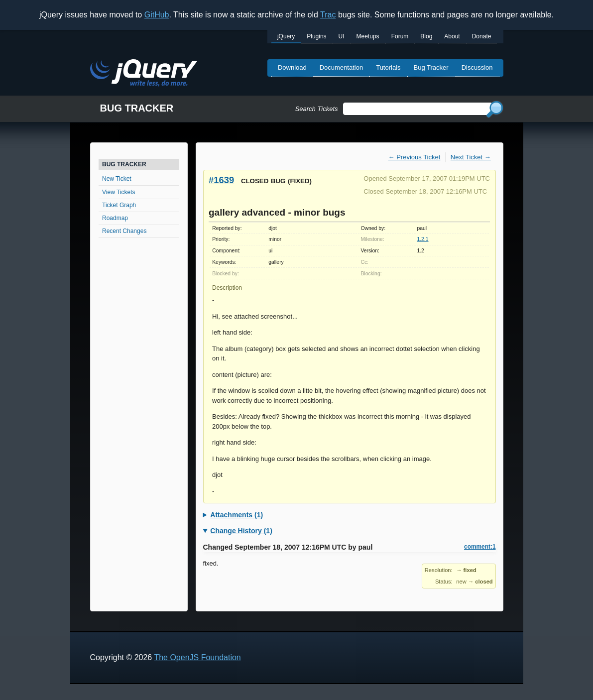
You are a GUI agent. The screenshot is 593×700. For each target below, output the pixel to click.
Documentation (341, 67)
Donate (482, 36)
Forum (400, 36)
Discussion (477, 67)
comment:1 (480, 547)
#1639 (221, 180)
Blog (426, 36)
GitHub (157, 15)
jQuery (286, 36)
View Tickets (119, 192)
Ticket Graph (119, 205)
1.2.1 (422, 239)
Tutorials (388, 67)
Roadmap (115, 218)
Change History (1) (241, 531)
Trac (328, 15)
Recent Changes (124, 231)
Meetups (368, 36)
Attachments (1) (237, 515)
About (452, 36)
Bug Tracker (431, 67)
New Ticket (117, 179)
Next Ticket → (471, 157)
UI (342, 36)
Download (292, 67)
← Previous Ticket (415, 157)
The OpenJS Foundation (197, 657)
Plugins (316, 36)
